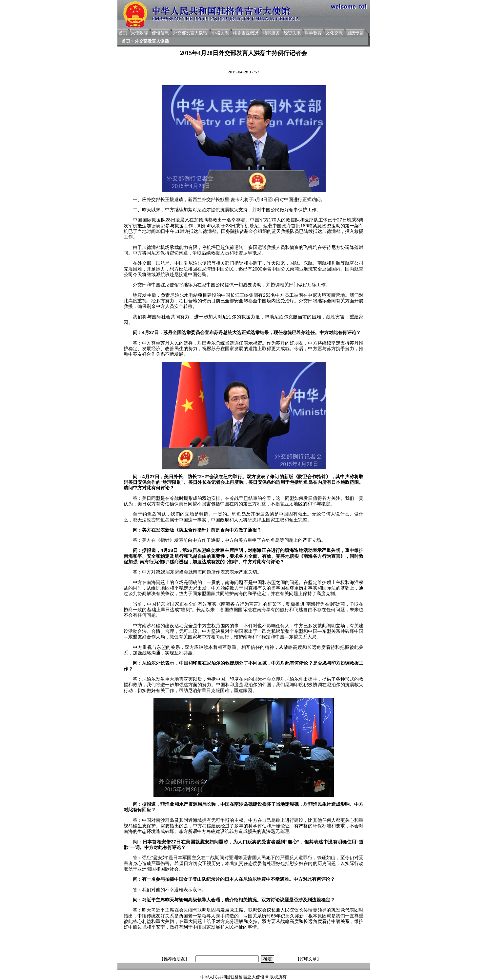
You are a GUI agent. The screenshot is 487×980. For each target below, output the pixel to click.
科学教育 (313, 33)
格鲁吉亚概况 (246, 33)
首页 (123, 33)
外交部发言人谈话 (190, 33)
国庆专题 (355, 33)
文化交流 (334, 33)
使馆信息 (160, 33)
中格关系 (220, 33)
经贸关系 (292, 33)
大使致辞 (139, 33)
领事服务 (271, 33)
